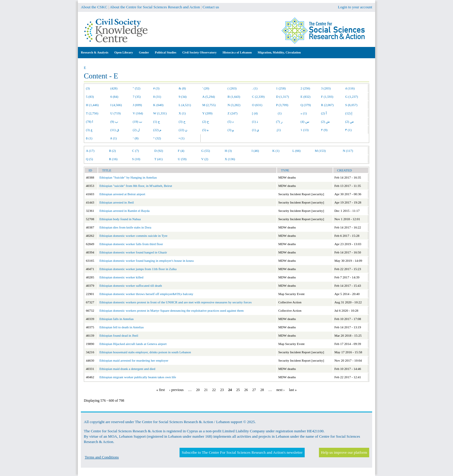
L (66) (297, 151)
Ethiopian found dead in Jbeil (119, 335)
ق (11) (115, 130)
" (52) (137, 88)
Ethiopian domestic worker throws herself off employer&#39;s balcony (146, 294)
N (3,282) (234, 105)
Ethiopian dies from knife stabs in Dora (125, 227)
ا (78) (89, 122)
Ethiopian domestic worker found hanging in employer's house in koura (146, 261)
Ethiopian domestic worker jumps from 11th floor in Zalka (138, 269)
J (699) (137, 105)
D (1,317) (283, 97)
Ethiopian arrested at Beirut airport (122, 194)
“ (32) (157, 138)
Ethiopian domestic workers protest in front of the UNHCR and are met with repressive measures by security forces (175, 302)
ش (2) (325, 122)
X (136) (230, 159)
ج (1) (156, 122)
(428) (114, 88)
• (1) (182, 138)
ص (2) (349, 122)
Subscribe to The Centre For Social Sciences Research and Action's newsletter (242, 452)
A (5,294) (209, 97)
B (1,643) (234, 97)
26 (246, 390)
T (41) (158, 159)
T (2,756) (92, 113)
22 (214, 390)
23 (222, 390)
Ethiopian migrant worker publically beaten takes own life (138, 377)
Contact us (211, 7)
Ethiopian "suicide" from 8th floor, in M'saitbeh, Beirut (136, 186)
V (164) (138, 113)
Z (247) (233, 113)
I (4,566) (116, 105)
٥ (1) (89, 138)
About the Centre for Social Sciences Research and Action (155, 7)
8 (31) (157, 97)
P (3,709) (282, 105)
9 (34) (183, 97)
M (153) (320, 151)
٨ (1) (114, 138)
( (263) (232, 88)
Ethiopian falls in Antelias (116, 319)
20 (198, 390)
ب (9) (114, 122)
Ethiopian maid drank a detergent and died (127, 369)
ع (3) (89, 130)
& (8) (182, 88)
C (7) (135, 151)
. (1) (255, 88)
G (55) (206, 151)
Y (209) (207, 113)
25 (238, 390)
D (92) (159, 151)
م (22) (157, 130)
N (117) (348, 151)
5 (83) (90, 97)
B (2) (113, 151)
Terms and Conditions (102, 457)
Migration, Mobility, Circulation (279, 52)
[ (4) (255, 113)
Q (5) (89, 159)
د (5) (231, 122)
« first (161, 390)
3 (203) (326, 88)
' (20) (206, 88)
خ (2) (206, 122)
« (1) (304, 113)
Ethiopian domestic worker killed (121, 277)
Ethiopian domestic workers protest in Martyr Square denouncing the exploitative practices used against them (171, 310)
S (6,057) (351, 105)
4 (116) (350, 88)
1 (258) (281, 88)
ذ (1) (255, 122)
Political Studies (166, 52)
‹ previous (176, 390)
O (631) (257, 105)
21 (206, 390)
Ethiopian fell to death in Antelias (121, 327)
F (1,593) (327, 97)
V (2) (205, 159)
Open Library (124, 52)
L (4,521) (185, 105)
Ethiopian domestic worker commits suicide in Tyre (133, 236)
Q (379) (306, 105)
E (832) (306, 97)
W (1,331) (160, 113)
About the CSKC (94, 7)
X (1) (182, 113)
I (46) (255, 151)
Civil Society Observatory (199, 52)
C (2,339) (258, 97)
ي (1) (256, 130)
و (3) (231, 130)
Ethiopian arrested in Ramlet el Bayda (124, 211)
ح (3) (182, 122)
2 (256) (305, 88)
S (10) (136, 159)
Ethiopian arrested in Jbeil (117, 202)
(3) (88, 88)
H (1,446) (92, 105)
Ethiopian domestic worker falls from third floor (131, 244)
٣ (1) (348, 130)
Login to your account (355, 7)
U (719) (115, 113)
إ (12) (349, 113)
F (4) (181, 151)
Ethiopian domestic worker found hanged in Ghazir (133, 252)
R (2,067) (327, 105)
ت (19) (137, 122)
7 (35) (137, 97)
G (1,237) (351, 97)
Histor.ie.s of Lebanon (237, 52)
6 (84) (114, 97)
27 (254, 390)
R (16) (113, 159)
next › (281, 390)
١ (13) (305, 130)
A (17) (90, 151)
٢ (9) (324, 130)
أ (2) (324, 113)
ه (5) (206, 130)
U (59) (182, 159)
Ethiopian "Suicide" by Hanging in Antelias (128, 177)
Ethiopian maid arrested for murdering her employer (134, 360)
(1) (279, 113)
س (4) (305, 122)
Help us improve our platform (344, 452)
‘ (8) (136, 138)
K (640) (158, 105)
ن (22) (183, 130)
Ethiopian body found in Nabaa (120, 219)
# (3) (156, 88)
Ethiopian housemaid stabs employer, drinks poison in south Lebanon (145, 352)
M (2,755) (209, 105)
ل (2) (136, 130)
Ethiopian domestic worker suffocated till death (130, 286)
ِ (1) (279, 130)
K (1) (276, 151)
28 (262, 390)
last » (293, 390)
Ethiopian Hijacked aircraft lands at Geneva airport (133, 344)
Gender (144, 52)
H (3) (228, 151)
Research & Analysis (95, 52)
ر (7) (279, 122)
